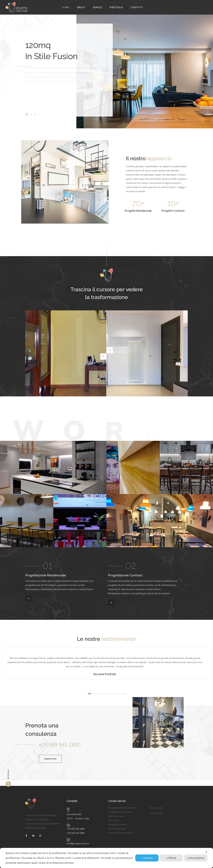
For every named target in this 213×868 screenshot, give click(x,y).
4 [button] (104, 694)
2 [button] (94, 694)
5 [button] (109, 694)
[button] (50, 759)
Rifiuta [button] (171, 858)
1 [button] (89, 694)
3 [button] (99, 694)
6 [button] (114, 694)
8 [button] (124, 694)
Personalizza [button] (196, 858)
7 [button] (119, 694)
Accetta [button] (147, 858)
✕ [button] (206, 852)
